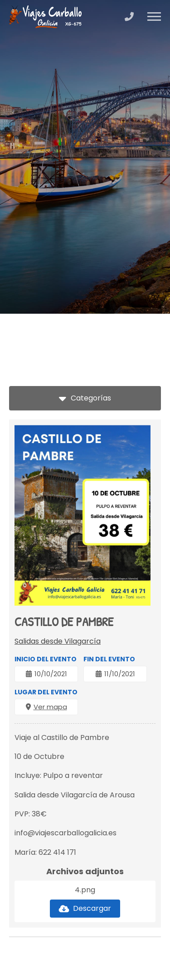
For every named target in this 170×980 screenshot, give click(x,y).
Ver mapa (50, 707)
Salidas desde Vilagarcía (58, 641)
